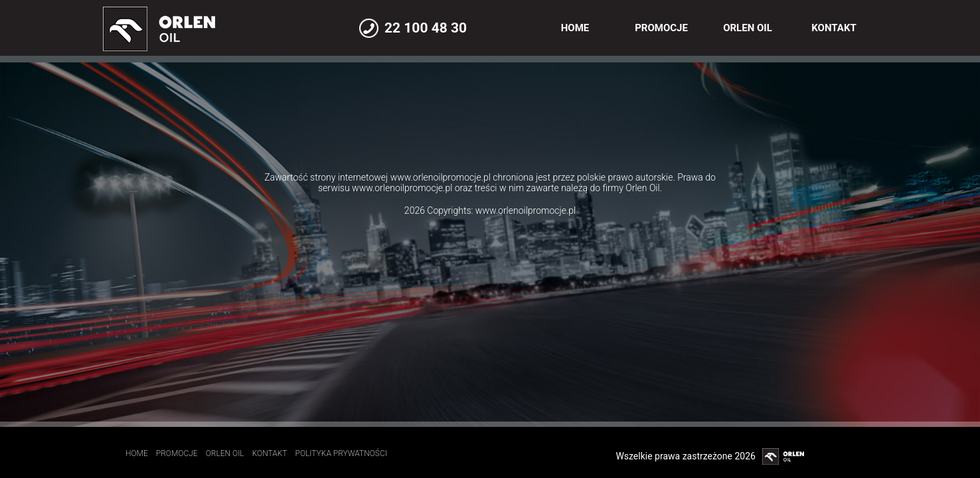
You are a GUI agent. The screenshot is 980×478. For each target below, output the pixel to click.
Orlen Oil (748, 28)
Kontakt (834, 28)
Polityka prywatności (341, 453)
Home (575, 28)
